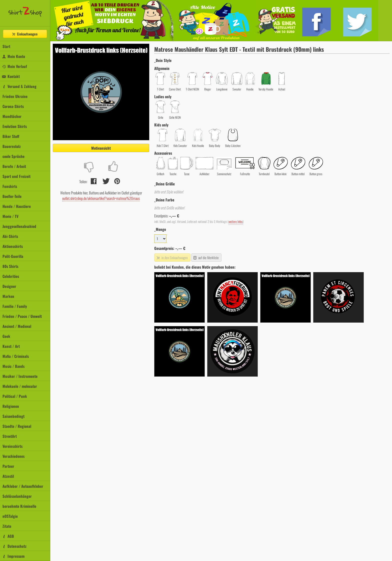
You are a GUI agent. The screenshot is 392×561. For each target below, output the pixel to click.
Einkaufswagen (24, 34)
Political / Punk (15, 396)
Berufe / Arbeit (14, 166)
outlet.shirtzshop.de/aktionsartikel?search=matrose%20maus (101, 198)
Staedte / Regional (17, 426)
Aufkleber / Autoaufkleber (23, 486)
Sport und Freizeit (16, 176)
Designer (9, 286)
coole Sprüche (13, 156)
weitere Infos (236, 222)
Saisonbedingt (13, 416)
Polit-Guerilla (13, 256)
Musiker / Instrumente (20, 376)
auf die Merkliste (206, 258)
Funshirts (10, 186)
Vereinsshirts (12, 446)
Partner (8, 466)
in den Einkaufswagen (172, 258)
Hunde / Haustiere (17, 206)
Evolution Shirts (15, 126)
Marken (8, 296)
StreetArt (10, 436)
